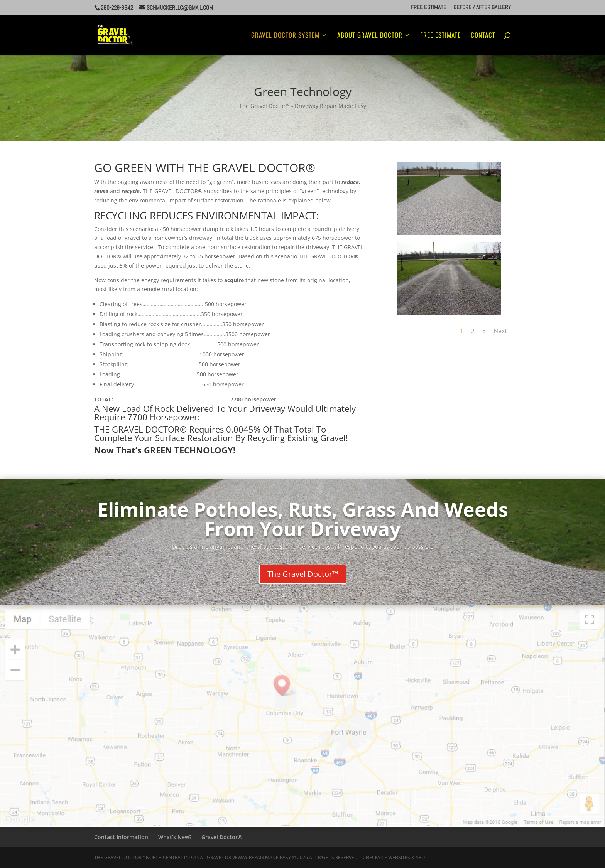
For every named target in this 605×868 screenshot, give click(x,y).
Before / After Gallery (482, 8)
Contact (483, 36)
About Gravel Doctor (370, 36)
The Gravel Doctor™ (303, 574)
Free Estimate (429, 8)
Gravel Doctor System (285, 36)
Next (500, 331)
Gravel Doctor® (222, 837)
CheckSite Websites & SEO (394, 857)
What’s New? (175, 837)
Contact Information (121, 837)
